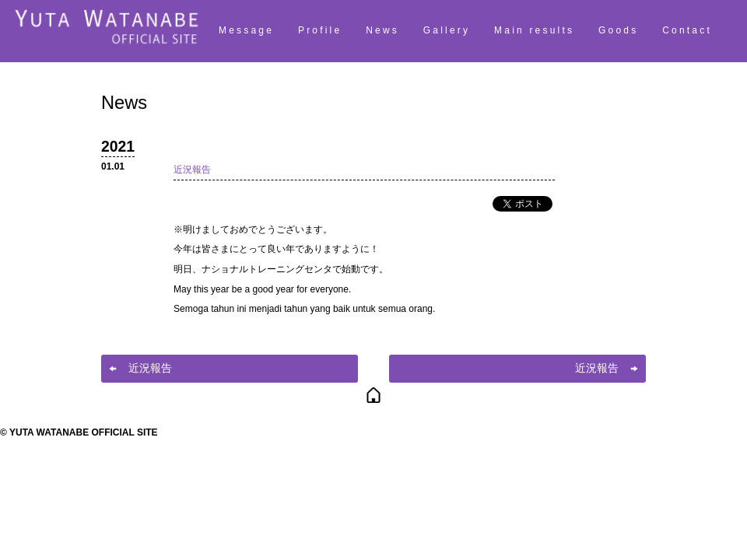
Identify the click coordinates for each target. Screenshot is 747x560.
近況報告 (192, 170)
